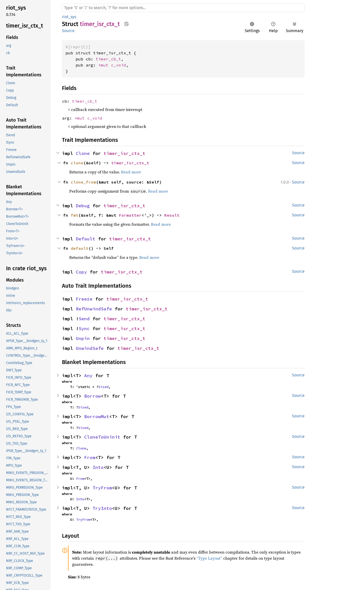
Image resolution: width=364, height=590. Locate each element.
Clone (83, 153)
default (80, 248)
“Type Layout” (209, 558)
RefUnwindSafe (94, 309)
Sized (103, 387)
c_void (119, 65)
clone (77, 163)
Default (86, 239)
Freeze (84, 299)
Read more (131, 172)
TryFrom (102, 488)
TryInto (102, 508)
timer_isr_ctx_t (124, 153)
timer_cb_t (108, 59)
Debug (83, 206)
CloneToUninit (102, 437)
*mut (105, 65)
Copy (81, 272)
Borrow (93, 396)
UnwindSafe (90, 348)
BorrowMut (97, 416)
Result (172, 215)
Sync (84, 328)
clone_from (83, 182)
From (90, 457)
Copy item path (127, 24)
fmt (75, 215)
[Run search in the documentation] (183, 8)
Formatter (130, 215)
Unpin (83, 338)
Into (98, 467)
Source (68, 31)
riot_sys (69, 17)
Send (84, 319)
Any (88, 376)
